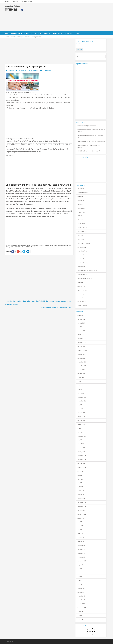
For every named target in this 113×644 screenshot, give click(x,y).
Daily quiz (80, 204)
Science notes (81, 286)
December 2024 (82, 339)
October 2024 (81, 346)
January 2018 (81, 545)
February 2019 (81, 495)
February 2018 (81, 541)
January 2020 (81, 452)
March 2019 (81, 491)
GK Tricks (80, 216)
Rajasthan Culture (82, 255)
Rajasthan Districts (83, 259)
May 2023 (80, 389)
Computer (13, 37)
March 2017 (81, 584)
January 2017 (81, 592)
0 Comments (47, 71)
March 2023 (81, 393)
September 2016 (82, 608)
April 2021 (80, 428)
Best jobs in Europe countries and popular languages (89, 146)
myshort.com (10, 641)
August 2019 (81, 471)
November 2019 (82, 460)
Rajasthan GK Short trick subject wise (88, 271)
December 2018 (82, 502)
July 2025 (80, 327)
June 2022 (80, 409)
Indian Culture (81, 224)
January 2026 (81, 323)
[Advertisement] (66, 17)
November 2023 (82, 366)
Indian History (81, 239)
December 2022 (82, 397)
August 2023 (81, 378)
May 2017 (80, 577)
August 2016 (81, 612)
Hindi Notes (81, 220)
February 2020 (81, 448)
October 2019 (81, 463)
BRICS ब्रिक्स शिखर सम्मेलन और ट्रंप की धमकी (89, 151)
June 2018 (80, 526)
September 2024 (82, 350)
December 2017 (82, 549)
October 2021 (81, 420)
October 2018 (81, 510)
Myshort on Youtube (12, 6)
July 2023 (80, 381)
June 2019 (80, 479)
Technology (81, 294)
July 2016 (80, 616)
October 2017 (81, 557)
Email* (85, 45)
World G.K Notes (82, 302)
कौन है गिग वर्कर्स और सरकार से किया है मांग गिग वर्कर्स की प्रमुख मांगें (91, 131)
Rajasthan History (82, 274)
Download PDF (82, 208)
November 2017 (82, 553)
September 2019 (82, 467)
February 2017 (81, 588)
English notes (81, 212)
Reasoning (80, 282)
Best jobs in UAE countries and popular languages (91, 141)
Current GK (81, 200)
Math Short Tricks (82, 251)
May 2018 (80, 530)
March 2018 (81, 538)
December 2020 (82, 436)
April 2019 (80, 487)
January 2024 (81, 358)
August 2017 (81, 565)
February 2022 (81, 413)
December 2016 (82, 596)
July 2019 (80, 475)
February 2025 (81, 331)
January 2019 (81, 499)
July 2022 (80, 405)
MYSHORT (11, 9)
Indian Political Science (84, 243)
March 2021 (81, 432)
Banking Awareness (83, 193)
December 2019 (82, 456)
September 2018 (82, 514)
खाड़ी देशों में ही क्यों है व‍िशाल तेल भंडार (87, 126)
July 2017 (80, 569)
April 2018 (80, 534)
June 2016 (80, 619)
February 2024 (81, 354)
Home (8, 37)
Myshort (35, 71)
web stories (81, 298)
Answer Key (81, 189)
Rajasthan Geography (83, 263)
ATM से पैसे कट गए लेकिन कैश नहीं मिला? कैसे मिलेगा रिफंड (90, 136)
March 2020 (81, 444)
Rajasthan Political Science (85, 278)
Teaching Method (82, 290)
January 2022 (81, 417)
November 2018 (82, 506)
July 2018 (80, 522)
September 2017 (82, 561)
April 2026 (80, 315)
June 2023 (80, 385)
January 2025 (81, 335)
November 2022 (82, 401)
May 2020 (80, 440)
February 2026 (81, 319)
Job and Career (82, 247)
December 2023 (82, 362)
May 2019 (80, 483)
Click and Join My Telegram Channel (52, 185)
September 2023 (82, 374)
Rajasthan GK (81, 267)
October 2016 (81, 604)
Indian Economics (82, 228)
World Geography (82, 306)
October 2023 (81, 370)
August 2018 (81, 518)
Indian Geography (82, 232)
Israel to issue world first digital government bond (57, 307)
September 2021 (82, 424)
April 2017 (80, 580)
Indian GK (80, 235)
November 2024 (82, 343)
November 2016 (82, 600)
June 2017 (80, 573)
